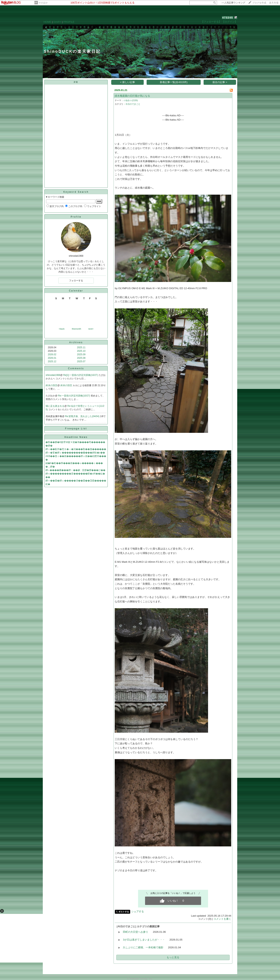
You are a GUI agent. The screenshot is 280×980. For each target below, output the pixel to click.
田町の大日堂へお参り (136, 932)
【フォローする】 (211, 22)
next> (91, 329)
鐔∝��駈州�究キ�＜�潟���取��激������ (76, 449)
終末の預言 (52, 385)
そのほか (43, 3)
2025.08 (81, 358)
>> (233, 3)
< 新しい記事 (128, 82)
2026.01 (52, 358)
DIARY (57, 22)
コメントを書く (222, 919)
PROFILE (69, 22)
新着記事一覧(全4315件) (174, 82)
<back (62, 329)
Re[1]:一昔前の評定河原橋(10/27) (81, 375)
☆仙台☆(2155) (131, 100)
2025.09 (81, 354)
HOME (47, 22)
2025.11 (81, 347)
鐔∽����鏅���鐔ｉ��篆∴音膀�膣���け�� (75, 470)
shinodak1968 (53, 375)
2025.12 (52, 361)
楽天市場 (274, 3)
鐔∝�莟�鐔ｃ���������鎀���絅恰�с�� (75, 453)
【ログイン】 (230, 22)
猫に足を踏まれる (55, 406)
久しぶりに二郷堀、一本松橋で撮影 (143, 947)
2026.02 (52, 354)
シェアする (138, 911)
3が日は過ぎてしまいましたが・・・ (144, 940)
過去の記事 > (220, 82)
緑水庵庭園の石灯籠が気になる (132, 96)
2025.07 (81, 361)
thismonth (76, 329)
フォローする (76, 281)
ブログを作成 (259, 3)
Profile (76, 217)
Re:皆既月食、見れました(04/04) (83, 416)
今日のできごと (133, 104)
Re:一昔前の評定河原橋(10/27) (74, 396)
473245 (228, 18)
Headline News (76, 437)
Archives (76, 342)
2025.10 (81, 351)
